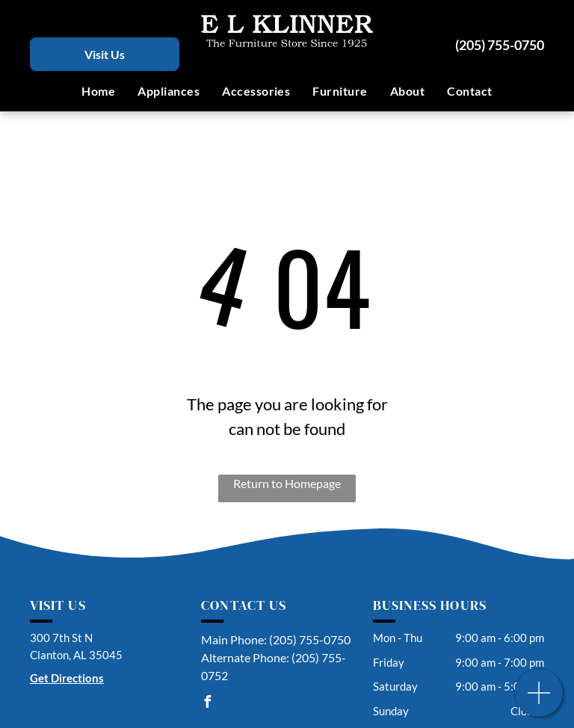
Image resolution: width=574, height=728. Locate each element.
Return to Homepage (287, 483)
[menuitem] (98, 91)
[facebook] (207, 704)
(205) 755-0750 (500, 45)
